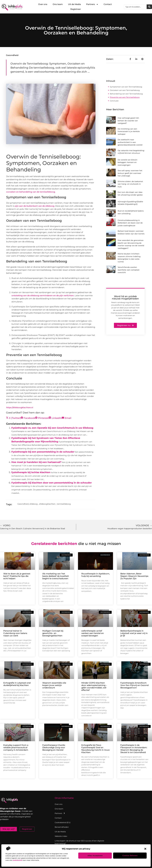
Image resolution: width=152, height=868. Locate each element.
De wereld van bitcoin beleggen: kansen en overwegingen (128, 162)
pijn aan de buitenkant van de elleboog (35, 206)
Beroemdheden (62, 827)
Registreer (76, 9)
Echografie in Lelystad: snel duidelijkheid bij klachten (17, 684)
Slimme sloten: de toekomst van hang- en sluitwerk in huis (130, 184)
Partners (92, 4)
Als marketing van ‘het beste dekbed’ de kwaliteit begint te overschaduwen (56, 576)
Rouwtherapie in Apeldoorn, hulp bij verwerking (96, 575)
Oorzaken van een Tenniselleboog (125, 90)
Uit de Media (74, 4)
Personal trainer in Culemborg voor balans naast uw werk (15, 633)
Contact (108, 4)
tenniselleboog (64, 504)
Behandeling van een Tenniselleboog (126, 94)
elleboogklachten (47, 504)
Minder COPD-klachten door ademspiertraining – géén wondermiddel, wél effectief (94, 686)
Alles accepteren (95, 855)
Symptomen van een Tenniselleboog (126, 87)
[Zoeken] (149, 7)
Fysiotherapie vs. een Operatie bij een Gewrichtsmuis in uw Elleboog (52, 428)
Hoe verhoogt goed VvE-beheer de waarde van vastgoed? (129, 121)
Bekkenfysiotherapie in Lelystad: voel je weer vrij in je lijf (134, 633)
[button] (145, 849)
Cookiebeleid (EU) (63, 822)
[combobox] (135, 7)
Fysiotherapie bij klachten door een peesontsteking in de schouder (52, 483)
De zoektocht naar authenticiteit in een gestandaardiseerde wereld (130, 142)
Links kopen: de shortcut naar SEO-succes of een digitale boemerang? (79, 842)
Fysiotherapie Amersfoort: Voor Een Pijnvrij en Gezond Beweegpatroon (134, 685)
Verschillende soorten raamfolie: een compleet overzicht (129, 270)
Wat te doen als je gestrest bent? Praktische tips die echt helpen (17, 576)
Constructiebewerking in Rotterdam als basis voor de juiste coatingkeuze (130, 223)
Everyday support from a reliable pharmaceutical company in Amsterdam (16, 747)
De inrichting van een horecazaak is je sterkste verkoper (129, 131)
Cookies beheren (130, 855)
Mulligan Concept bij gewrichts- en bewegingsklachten (53, 633)
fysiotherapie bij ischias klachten (31, 472)
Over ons (43, 4)
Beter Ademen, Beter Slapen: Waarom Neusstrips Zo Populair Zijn (134, 576)
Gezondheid (12, 55)
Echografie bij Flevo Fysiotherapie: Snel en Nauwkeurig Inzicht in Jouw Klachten (96, 749)
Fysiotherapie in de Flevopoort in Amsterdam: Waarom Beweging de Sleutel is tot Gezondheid (134, 749)
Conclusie (114, 101)
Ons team (58, 4)
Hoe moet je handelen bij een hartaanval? (36, 462)
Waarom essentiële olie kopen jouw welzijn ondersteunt (54, 685)
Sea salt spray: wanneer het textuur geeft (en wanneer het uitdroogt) (130, 173)
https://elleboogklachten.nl (20, 407)
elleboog (34, 504)
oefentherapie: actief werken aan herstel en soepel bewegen (93, 633)
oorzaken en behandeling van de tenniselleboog (31, 192)
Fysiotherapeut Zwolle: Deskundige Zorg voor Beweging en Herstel (54, 747)
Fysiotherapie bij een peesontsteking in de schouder (43, 452)
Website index (61, 836)
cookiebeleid (17, 860)
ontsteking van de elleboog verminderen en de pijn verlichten (43, 295)
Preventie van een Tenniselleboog (125, 97)
